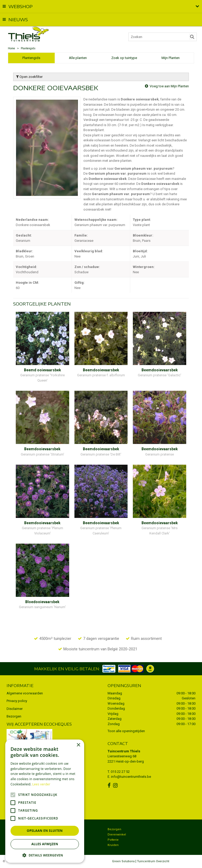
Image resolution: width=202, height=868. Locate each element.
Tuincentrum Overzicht (153, 861)
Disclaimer (15, 709)
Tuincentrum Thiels (124, 751)
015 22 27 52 (120, 772)
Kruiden (113, 845)
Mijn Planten (171, 58)
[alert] (45, 801)
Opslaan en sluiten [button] (45, 831)
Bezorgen (14, 716)
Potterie (113, 840)
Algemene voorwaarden (25, 693)
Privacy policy (17, 701)
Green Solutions (123, 861)
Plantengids (31, 58)
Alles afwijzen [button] (45, 844)
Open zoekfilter (29, 77)
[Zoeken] (163, 37)
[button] (45, 855)
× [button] (78, 745)
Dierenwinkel (117, 835)
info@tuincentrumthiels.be (131, 777)
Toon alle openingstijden (126, 731)
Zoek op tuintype (124, 58)
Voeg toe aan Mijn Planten (169, 86)
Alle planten (78, 58)
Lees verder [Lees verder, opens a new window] (41, 784)
